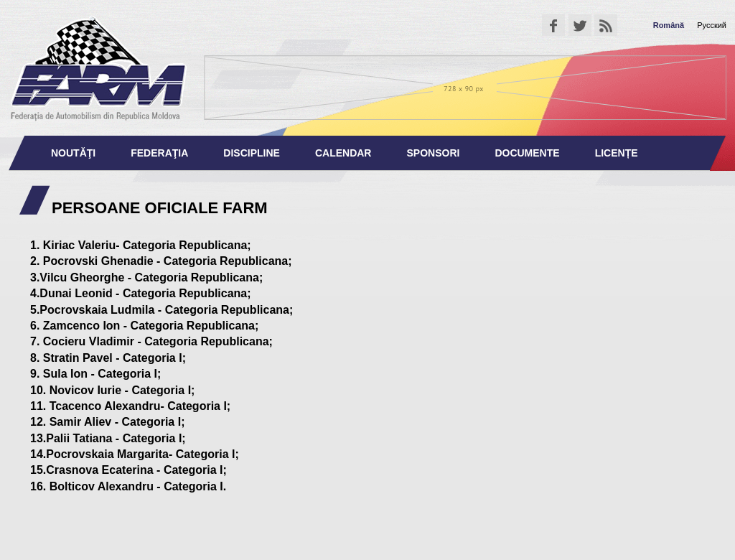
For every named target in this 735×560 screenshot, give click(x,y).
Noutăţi (73, 153)
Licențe (617, 153)
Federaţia (159, 153)
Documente (527, 153)
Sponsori (433, 153)
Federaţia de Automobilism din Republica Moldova (98, 68)
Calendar (343, 153)
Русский (712, 25)
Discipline (252, 153)
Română (669, 25)
